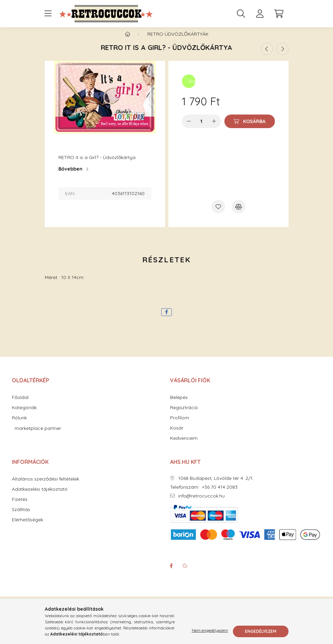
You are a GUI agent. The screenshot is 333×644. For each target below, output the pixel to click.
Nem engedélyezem (210, 631)
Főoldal (20, 404)
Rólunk (19, 425)
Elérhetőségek (27, 527)
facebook (171, 573)
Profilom (180, 425)
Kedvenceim (184, 445)
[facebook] (166, 319)
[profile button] (260, 14)
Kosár (177, 435)
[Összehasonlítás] (239, 213)
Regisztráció (184, 414)
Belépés (179, 404)
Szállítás (21, 516)
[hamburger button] (48, 14)
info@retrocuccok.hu (201, 503)
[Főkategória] (128, 41)
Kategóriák (24, 414)
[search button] (241, 14)
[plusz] (214, 128)
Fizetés (20, 506)
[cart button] (279, 14)
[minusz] (189, 128)
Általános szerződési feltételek (45, 486)
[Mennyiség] (201, 128)
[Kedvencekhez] (218, 213)
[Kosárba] (250, 128)
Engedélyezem (261, 631)
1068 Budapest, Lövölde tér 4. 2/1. (216, 485)
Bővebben (70, 176)
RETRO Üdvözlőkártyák (178, 41)
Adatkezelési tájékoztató (40, 496)
